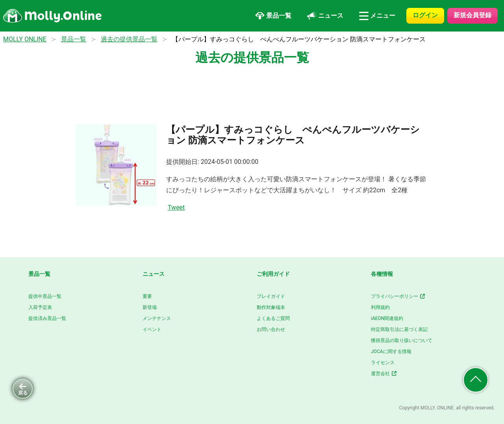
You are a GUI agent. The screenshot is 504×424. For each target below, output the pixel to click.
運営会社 (384, 374)
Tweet (176, 207)
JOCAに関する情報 (391, 351)
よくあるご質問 (273, 318)
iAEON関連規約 (387, 318)
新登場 (150, 307)
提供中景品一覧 (45, 296)
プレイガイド (271, 296)
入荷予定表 (40, 307)
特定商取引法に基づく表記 (399, 329)
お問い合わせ (271, 329)
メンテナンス (157, 318)
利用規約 (380, 307)
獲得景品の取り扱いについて (402, 340)
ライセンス (383, 363)
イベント (152, 329)
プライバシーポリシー (398, 296)
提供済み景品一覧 (47, 318)
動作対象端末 (271, 307)
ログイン (425, 15)
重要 (147, 296)
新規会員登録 (472, 15)
